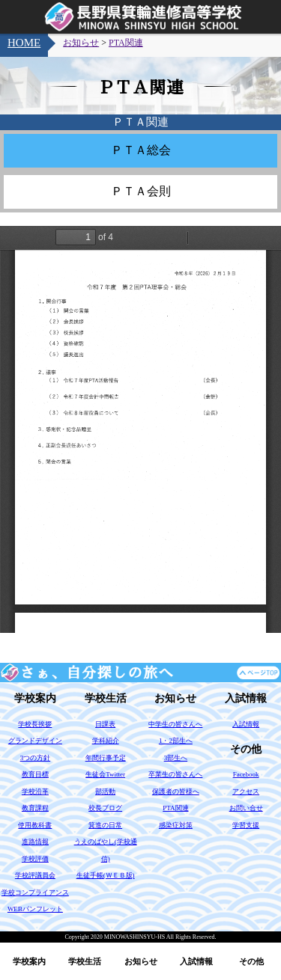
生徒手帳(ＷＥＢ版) (106, 875)
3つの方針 (36, 758)
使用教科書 (35, 825)
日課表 (105, 724)
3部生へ (176, 758)
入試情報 (196, 961)
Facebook (246, 774)
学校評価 (35, 859)
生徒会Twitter (105, 774)
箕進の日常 (105, 825)
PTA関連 (126, 43)
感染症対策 (176, 825)
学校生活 (85, 961)
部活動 (105, 791)
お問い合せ (246, 808)
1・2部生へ (176, 741)
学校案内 (29, 961)
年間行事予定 (106, 758)
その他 (251, 961)
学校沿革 (35, 791)
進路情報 (35, 842)
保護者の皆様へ (176, 791)
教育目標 (35, 774)
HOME (24, 43)
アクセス (246, 791)
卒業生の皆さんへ (175, 774)
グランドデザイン (35, 741)
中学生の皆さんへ (175, 724)
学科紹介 (106, 741)
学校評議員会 (35, 875)
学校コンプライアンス (35, 892)
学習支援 (246, 825)
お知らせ (141, 961)
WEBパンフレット (35, 909)
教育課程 (35, 808)
